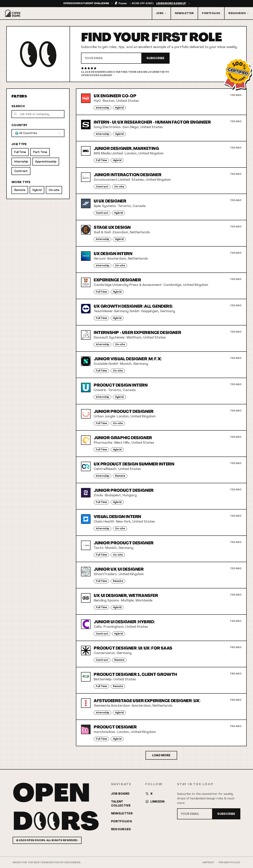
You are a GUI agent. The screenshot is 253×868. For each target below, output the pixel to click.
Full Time (20, 152)
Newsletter (184, 13)
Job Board (120, 794)
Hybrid (37, 190)
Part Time (40, 152)
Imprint (208, 862)
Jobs (161, 13)
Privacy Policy (229, 862)
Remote (20, 190)
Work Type (21, 182)
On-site (54, 190)
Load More (161, 755)
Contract (21, 171)
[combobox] (38, 133)
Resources (239, 13)
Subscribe (155, 58)
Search (18, 106)
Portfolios (211, 13)
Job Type (19, 144)
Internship (21, 162)
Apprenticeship (46, 162)
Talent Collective (121, 804)
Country (19, 125)
